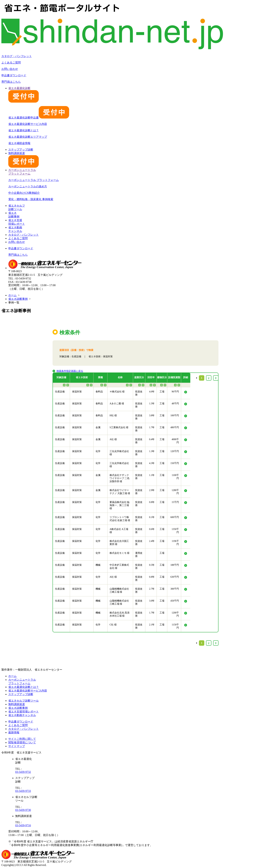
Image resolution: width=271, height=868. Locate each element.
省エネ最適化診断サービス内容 (28, 124)
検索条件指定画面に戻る (70, 371)
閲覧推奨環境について (22, 742)
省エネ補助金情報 (19, 143)
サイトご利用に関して (22, 739)
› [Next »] (216, 643)
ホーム (12, 295)
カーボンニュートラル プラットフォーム (34, 180)
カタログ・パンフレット (17, 56)
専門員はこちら (11, 82)
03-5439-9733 (23, 791)
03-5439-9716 (23, 825)
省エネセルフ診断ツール (24, 701)
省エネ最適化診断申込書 (39, 118)
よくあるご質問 (11, 63)
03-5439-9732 (23, 772)
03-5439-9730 (23, 810)
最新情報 (14, 732)
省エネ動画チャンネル (22, 715)
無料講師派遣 (17, 704)
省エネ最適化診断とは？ (24, 130)
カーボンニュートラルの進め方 (28, 186)
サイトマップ (17, 746)
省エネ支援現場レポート (24, 712)
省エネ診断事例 (18, 299)
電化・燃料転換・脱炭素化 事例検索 (31, 199)
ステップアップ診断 (21, 150)
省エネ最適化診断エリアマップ (28, 137)
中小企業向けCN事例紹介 (24, 193)
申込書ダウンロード (14, 75)
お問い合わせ (10, 69)
